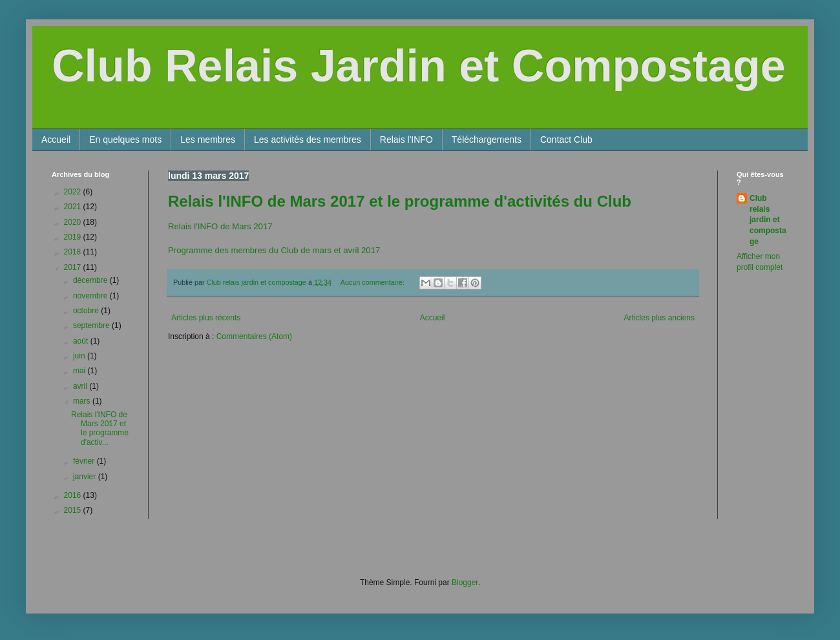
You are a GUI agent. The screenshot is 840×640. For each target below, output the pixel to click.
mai (80, 371)
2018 (74, 252)
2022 (74, 192)
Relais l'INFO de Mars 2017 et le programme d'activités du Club (400, 201)
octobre (87, 311)
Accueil (56, 139)
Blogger (465, 583)
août (82, 341)
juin (80, 356)
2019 (74, 237)
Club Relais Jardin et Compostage (419, 66)
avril (81, 386)
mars (83, 401)
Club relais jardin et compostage (768, 220)
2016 (74, 495)
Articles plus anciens (659, 318)
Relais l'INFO (406, 139)
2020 (74, 222)
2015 (74, 510)
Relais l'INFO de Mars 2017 (220, 226)
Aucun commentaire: (373, 282)
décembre (91, 280)
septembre (92, 325)
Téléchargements (487, 139)
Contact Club (566, 139)
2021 (74, 207)
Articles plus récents (206, 318)
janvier (86, 477)
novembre (91, 296)
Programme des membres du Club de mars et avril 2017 (274, 250)
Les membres (208, 139)
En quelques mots (125, 139)
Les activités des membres (308, 139)
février (85, 461)
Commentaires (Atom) (254, 336)
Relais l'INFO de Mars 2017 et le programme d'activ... (100, 428)
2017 (74, 267)
